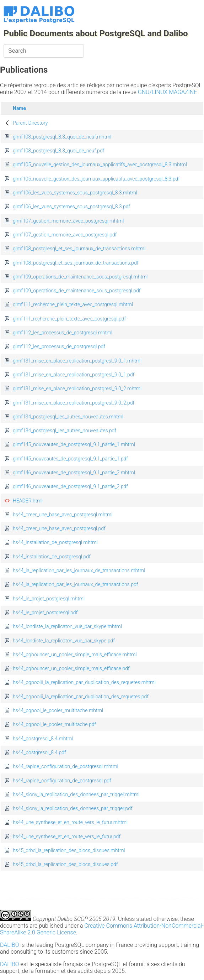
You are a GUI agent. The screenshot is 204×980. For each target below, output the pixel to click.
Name (19, 108)
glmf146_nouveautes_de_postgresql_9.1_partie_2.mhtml (74, 473)
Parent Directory (30, 123)
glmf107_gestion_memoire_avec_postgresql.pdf (65, 235)
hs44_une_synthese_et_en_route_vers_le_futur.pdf (67, 836)
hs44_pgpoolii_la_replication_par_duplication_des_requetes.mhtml (84, 682)
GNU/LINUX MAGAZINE (168, 92)
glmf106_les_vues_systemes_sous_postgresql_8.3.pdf (71, 207)
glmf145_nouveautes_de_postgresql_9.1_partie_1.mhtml (74, 444)
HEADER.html (28, 501)
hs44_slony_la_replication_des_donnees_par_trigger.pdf (73, 808)
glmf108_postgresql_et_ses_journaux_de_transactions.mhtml (79, 249)
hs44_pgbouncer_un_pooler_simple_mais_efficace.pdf (71, 668)
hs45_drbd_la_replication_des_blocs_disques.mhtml (69, 850)
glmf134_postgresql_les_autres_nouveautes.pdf (65, 431)
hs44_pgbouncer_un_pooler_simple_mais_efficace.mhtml (75, 655)
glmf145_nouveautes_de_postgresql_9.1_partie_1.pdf (70, 459)
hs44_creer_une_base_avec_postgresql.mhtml (63, 515)
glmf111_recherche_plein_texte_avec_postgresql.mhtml (73, 304)
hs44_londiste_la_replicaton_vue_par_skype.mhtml (67, 626)
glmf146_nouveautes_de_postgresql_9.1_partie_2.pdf (70, 486)
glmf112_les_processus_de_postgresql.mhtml (63, 333)
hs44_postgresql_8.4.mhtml (43, 739)
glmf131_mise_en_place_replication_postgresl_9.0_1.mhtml (77, 361)
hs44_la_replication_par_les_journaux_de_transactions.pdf (75, 584)
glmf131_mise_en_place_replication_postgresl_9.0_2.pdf (74, 403)
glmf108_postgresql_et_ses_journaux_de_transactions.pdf (76, 263)
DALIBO (10, 945)
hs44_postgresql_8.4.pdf (39, 752)
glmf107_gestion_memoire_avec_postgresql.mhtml (68, 221)
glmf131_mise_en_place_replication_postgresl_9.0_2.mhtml (77, 389)
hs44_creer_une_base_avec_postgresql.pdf (59, 528)
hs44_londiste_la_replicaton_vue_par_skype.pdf (64, 641)
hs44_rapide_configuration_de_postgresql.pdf (62, 781)
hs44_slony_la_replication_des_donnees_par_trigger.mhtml (76, 794)
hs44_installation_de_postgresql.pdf (52, 557)
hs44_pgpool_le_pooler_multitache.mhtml (58, 710)
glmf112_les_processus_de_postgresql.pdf (59, 346)
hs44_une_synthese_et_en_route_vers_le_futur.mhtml (70, 822)
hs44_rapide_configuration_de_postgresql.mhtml (66, 766)
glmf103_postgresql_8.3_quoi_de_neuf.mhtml (62, 137)
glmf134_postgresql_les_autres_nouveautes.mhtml (68, 417)
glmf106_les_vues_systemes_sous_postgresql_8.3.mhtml (75, 193)
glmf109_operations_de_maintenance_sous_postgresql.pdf (77, 291)
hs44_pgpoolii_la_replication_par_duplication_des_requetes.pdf (81, 697)
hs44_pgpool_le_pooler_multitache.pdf (54, 724)
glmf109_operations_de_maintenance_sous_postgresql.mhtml (80, 277)
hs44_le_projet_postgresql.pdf (45, 612)
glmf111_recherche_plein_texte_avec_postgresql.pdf (69, 319)
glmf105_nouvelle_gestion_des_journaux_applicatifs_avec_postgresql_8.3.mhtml (100, 165)
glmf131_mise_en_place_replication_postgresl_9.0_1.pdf (74, 375)
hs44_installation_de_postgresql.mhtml (55, 542)
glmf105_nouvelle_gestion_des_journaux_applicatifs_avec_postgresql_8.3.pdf (96, 179)
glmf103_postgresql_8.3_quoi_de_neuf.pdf (58, 151)
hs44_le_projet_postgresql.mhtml (49, 599)
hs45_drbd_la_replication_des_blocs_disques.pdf (65, 864)
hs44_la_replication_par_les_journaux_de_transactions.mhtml (79, 570)
